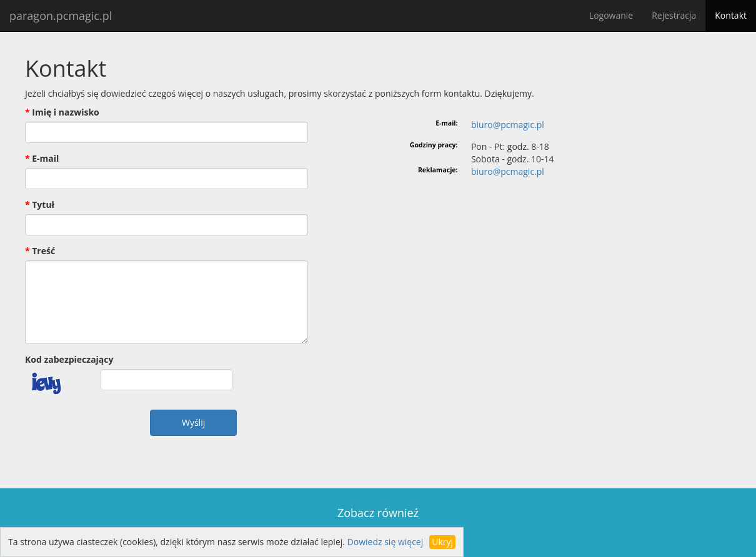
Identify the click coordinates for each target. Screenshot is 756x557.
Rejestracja (674, 15)
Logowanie (611, 15)
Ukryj (442, 542)
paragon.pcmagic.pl (61, 16)
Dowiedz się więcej (385, 542)
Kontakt (731, 15)
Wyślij (193, 422)
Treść (43, 251)
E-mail (45, 158)
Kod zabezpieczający (69, 359)
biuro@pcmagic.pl (508, 125)
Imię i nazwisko (66, 112)
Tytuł (43, 205)
